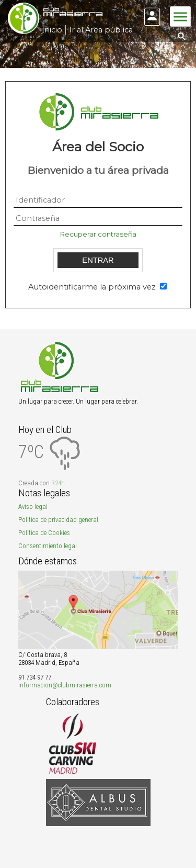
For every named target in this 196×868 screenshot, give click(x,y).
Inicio (52, 30)
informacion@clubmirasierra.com (65, 685)
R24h (58, 483)
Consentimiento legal (48, 546)
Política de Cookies (44, 533)
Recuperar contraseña (98, 234)
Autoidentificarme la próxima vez (93, 287)
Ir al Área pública (101, 30)
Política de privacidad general (58, 520)
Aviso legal (33, 507)
